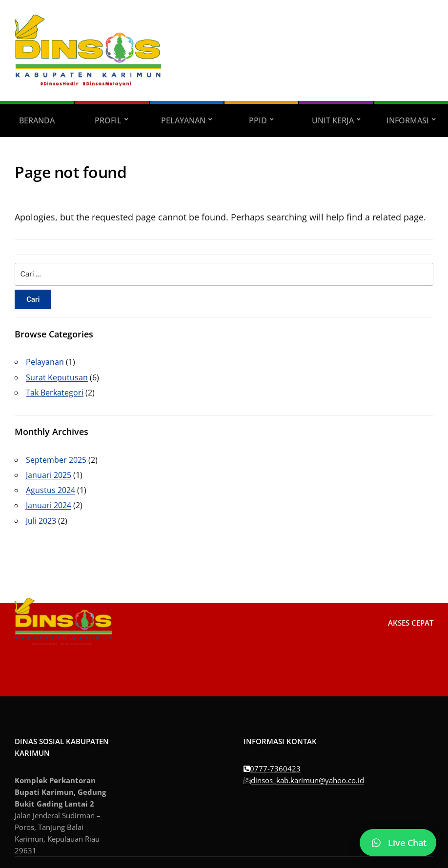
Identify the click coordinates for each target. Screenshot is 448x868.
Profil (108, 120)
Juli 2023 (41, 521)
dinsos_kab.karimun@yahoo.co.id (304, 780)
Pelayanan (183, 120)
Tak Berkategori (55, 393)
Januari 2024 (49, 505)
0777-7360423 (272, 769)
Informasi (408, 120)
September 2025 (56, 460)
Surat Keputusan (57, 377)
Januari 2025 (49, 475)
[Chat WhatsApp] (398, 843)
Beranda (37, 120)
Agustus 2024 (51, 490)
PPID (258, 120)
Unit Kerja (333, 120)
